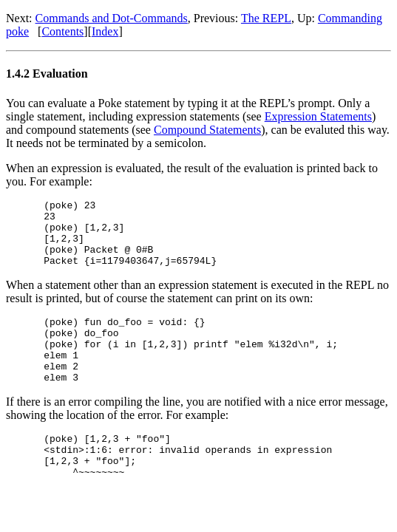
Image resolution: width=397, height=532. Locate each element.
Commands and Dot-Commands (112, 18)
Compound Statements (207, 130)
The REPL (266, 18)
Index (105, 31)
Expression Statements (318, 116)
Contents (62, 31)
